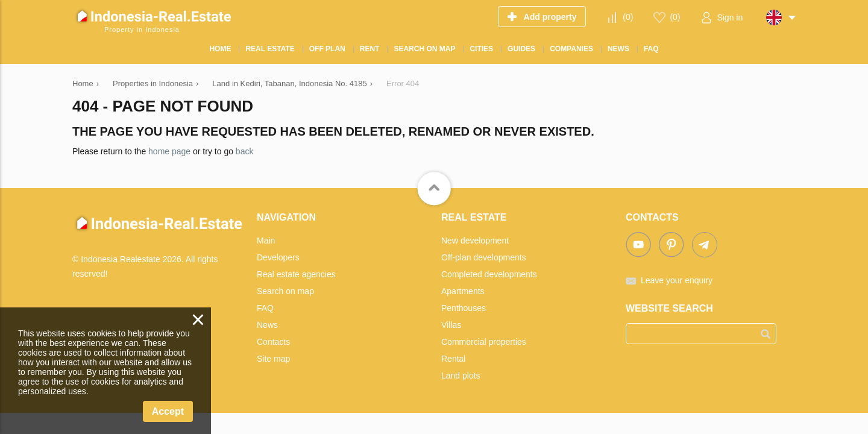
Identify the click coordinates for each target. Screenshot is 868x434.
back (245, 151)
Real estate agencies (296, 274)
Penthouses (464, 308)
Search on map (285, 291)
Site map (273, 359)
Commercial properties (484, 342)
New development (475, 241)
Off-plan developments (484, 257)
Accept (168, 411)
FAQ (265, 308)
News (267, 325)
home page (169, 151)
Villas (451, 325)
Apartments (463, 291)
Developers (278, 257)
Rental (453, 359)
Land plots (461, 376)
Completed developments (489, 274)
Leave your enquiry (677, 280)
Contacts (273, 342)
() (628, 17)
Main (266, 241)
